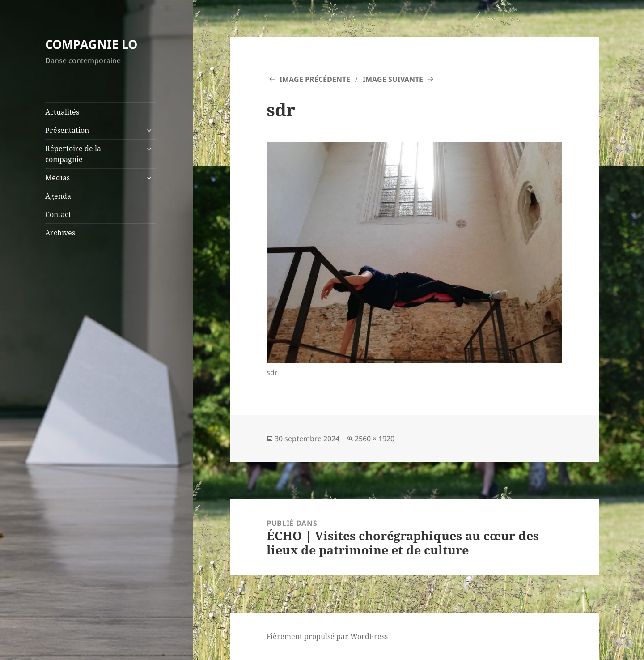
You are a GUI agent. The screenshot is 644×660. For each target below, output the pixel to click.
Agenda (58, 196)
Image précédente (315, 79)
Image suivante (393, 79)
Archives (60, 233)
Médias (57, 178)
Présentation (67, 130)
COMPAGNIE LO (91, 44)
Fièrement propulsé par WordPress (327, 636)
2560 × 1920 (375, 439)
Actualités (62, 112)
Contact (58, 214)
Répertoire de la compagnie (73, 154)
